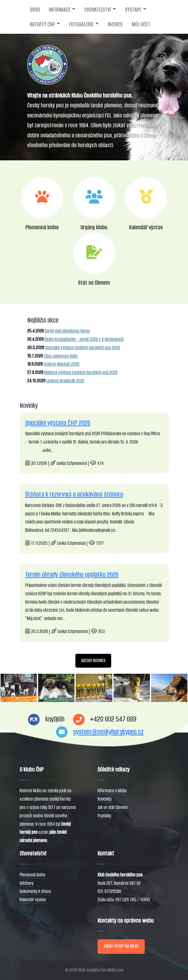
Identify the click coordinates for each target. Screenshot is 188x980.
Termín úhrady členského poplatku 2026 (72, 575)
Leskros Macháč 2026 (62, 364)
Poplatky (104, 816)
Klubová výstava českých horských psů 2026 (81, 372)
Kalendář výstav (33, 900)
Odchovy (27, 883)
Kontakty (105, 799)
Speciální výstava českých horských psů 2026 (83, 348)
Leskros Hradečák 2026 (65, 381)
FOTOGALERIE (81, 24)
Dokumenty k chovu (35, 891)
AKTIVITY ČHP (42, 24)
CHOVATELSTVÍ (98, 10)
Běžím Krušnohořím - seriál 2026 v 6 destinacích (84, 339)
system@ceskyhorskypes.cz (108, 732)
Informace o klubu (112, 791)
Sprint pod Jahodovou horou (67, 331)
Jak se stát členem (113, 807)
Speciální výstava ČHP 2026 (58, 423)
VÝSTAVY (133, 10)
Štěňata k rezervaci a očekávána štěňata (74, 494)
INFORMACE (60, 10)
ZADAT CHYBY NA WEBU (121, 946)
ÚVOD (35, 10)
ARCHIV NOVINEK (93, 661)
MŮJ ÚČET (141, 24)
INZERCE (115, 24)
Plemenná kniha (32, 875)
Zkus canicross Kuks (61, 356)
